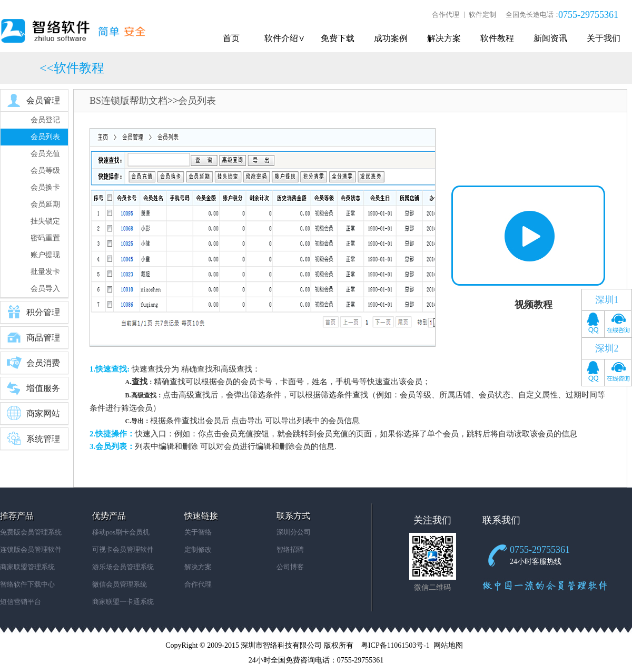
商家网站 (33, 413)
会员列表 (45, 137)
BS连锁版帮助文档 (129, 101)
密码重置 (45, 238)
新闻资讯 (550, 38)
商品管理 (33, 337)
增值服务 (33, 388)
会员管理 (33, 100)
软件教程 (497, 38)
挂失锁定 (45, 221)
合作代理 (446, 14)
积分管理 (33, 312)
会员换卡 (45, 187)
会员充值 (45, 154)
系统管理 (33, 439)
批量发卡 (45, 272)
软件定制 (482, 14)
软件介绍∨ (285, 38)
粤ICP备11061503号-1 (395, 645)
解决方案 (444, 38)
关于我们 (604, 38)
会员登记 (45, 120)
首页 (231, 38)
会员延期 (45, 204)
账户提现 (45, 255)
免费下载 (338, 38)
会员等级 (45, 171)
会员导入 (45, 289)
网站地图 (448, 645)
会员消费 (33, 363)
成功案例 (391, 38)
